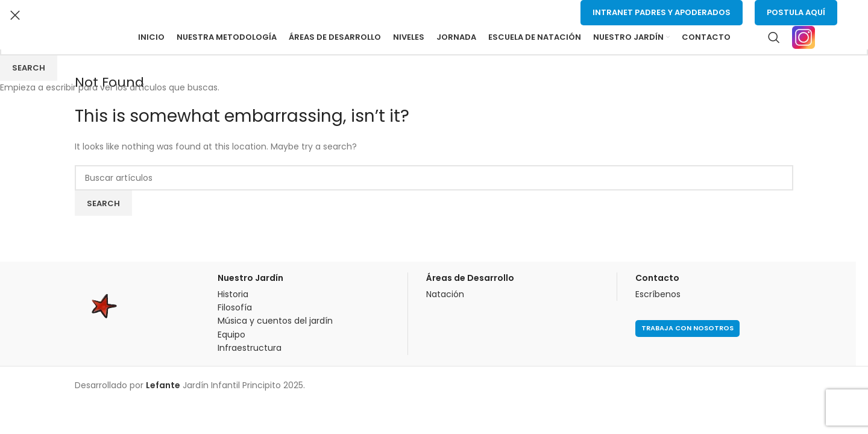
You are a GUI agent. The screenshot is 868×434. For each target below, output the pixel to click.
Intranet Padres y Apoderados (662, 12)
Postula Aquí (796, 12)
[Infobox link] (815, 37)
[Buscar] (774, 37)
